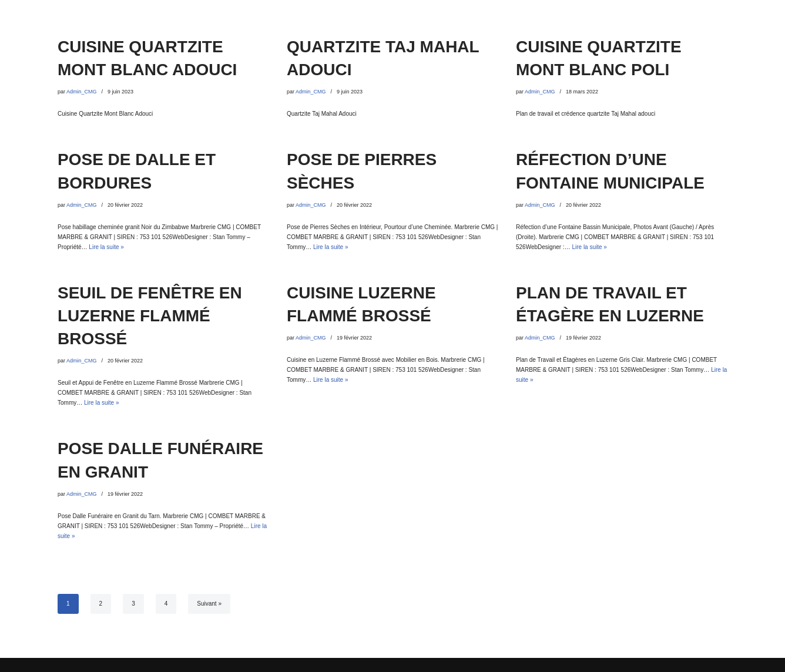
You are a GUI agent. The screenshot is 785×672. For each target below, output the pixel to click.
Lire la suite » (106, 247)
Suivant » (209, 604)
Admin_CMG (82, 92)
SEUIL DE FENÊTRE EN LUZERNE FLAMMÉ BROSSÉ (150, 316)
